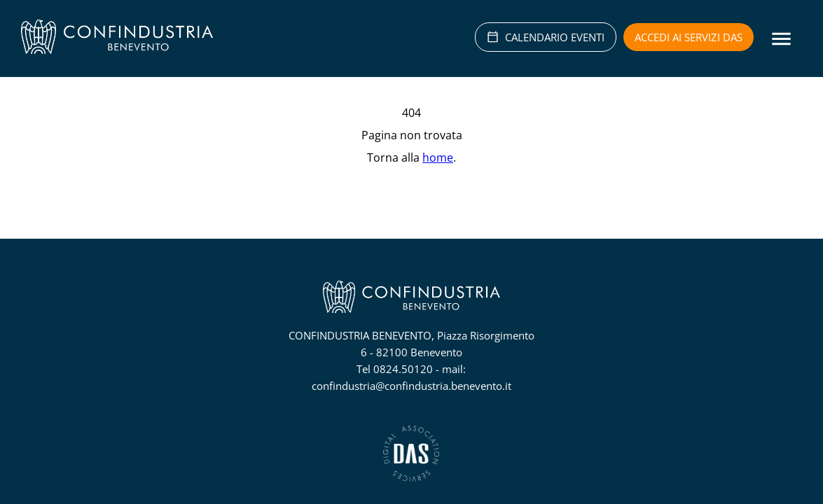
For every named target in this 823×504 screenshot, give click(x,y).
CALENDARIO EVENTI (546, 37)
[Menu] (781, 39)
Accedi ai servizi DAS (689, 37)
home (438, 157)
